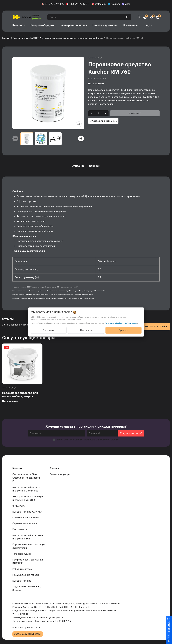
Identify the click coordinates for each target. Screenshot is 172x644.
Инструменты (20, 529)
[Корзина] (158, 17)
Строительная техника (25, 523)
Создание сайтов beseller (28, 634)
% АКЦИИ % (19, 506)
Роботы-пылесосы (23, 569)
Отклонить (49, 330)
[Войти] (139, 17)
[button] (81, 138)
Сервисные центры (60, 474)
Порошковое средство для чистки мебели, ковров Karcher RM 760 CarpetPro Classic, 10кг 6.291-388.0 (20, 398)
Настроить (86, 330)
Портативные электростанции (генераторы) (29, 546)
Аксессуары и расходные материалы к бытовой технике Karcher (73, 38)
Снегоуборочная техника (26, 518)
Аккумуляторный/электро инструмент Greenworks (27, 489)
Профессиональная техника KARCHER (28, 561)
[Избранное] (151, 17)
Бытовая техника (22, 581)
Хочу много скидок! (131, 433)
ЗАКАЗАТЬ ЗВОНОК (169, 632)
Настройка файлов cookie (26, 628)
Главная (6, 38)
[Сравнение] (145, 17)
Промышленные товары (26, 575)
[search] (128, 17)
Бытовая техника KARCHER (26, 38)
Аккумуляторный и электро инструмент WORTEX (28, 498)
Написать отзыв (156, 327)
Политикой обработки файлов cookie (121, 323)
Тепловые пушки (22, 554)
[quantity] (98, 113)
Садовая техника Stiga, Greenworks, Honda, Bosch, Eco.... (26, 478)
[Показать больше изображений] (79, 124)
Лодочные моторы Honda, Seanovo (26, 588)
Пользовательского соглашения (102, 440)
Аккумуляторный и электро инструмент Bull (28, 537)
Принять (123, 330)
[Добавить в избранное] (103, 121)
